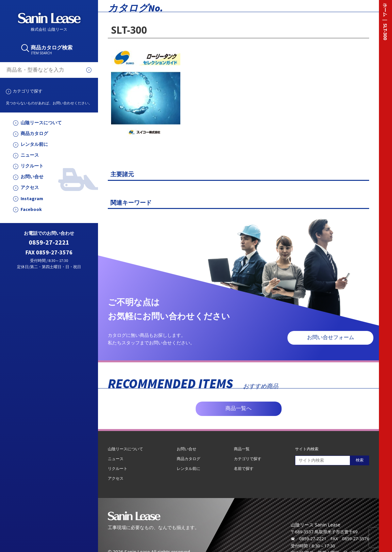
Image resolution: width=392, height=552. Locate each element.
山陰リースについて (41, 123)
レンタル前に (34, 144)
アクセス (30, 188)
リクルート (32, 166)
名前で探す (244, 468)
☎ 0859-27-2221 (309, 539)
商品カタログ (34, 134)
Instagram (32, 199)
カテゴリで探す (28, 91)
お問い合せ (32, 177)
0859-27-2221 (49, 242)
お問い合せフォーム (331, 337)
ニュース (30, 155)
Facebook (31, 209)
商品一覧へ (238, 408)
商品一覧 (242, 449)
